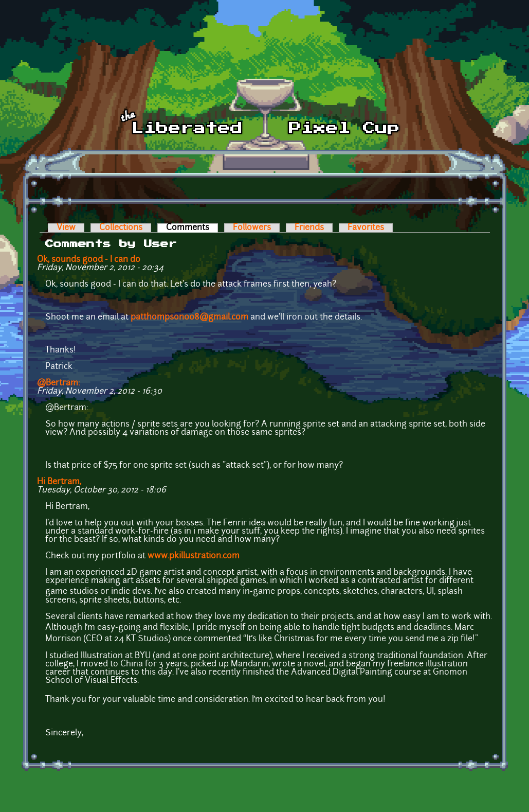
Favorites (366, 228)
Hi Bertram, (59, 482)
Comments (192, 228)
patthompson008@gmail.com (189, 317)
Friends (309, 228)
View (66, 228)
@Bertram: (59, 383)
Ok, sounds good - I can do (89, 260)
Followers (252, 228)
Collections (121, 228)
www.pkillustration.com (194, 556)
